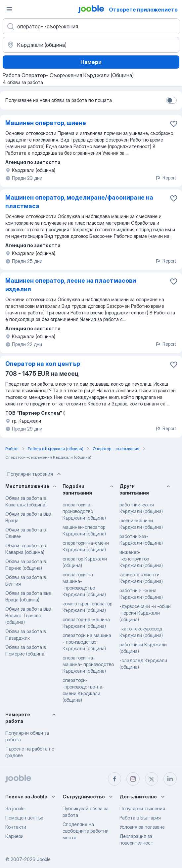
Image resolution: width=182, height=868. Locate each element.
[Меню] (9, 9)
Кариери (14, 836)
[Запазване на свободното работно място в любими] (174, 124)
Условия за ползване (142, 827)
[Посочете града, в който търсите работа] (91, 45)
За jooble (15, 808)
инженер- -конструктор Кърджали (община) (141, 559)
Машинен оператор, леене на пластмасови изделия (71, 285)
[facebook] (114, 779)
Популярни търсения (35, 474)
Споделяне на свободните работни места (86, 831)
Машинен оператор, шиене (46, 123)
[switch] (171, 100)
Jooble (44, 859)
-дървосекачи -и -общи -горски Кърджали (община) (145, 613)
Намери (91, 62)
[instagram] (133, 779)
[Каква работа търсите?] (91, 26)
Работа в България (140, 818)
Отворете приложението (143, 10)
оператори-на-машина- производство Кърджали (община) (88, 664)
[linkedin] (170, 779)
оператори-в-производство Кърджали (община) (84, 511)
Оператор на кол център (43, 364)
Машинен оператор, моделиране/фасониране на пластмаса (79, 202)
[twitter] (152, 779)
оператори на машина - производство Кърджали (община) (87, 642)
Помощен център (24, 818)
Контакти (16, 827)
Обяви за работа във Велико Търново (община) (28, 615)
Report (166, 178)
